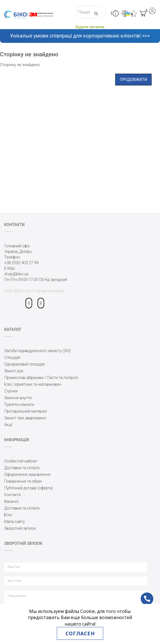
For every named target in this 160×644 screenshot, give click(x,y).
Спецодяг (13, 357)
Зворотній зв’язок (20, 528)
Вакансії (11, 501)
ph (143, 595)
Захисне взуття (18, 398)
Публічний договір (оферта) (29, 488)
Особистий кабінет (21, 461)
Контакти (13, 495)
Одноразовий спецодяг (25, 364)
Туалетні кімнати (19, 404)
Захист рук (14, 371)
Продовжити (133, 80)
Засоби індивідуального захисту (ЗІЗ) (37, 351)
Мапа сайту (15, 522)
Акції (8, 425)
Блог (8, 515)
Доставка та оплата (22, 468)
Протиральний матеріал (26, 411)
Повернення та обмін (23, 481)
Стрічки (11, 391)
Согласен (80, 633)
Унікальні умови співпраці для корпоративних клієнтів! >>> (80, 36)
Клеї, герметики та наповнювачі (33, 384)
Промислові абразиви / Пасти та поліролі (41, 378)
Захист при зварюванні (25, 418)
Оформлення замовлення (27, 475)
